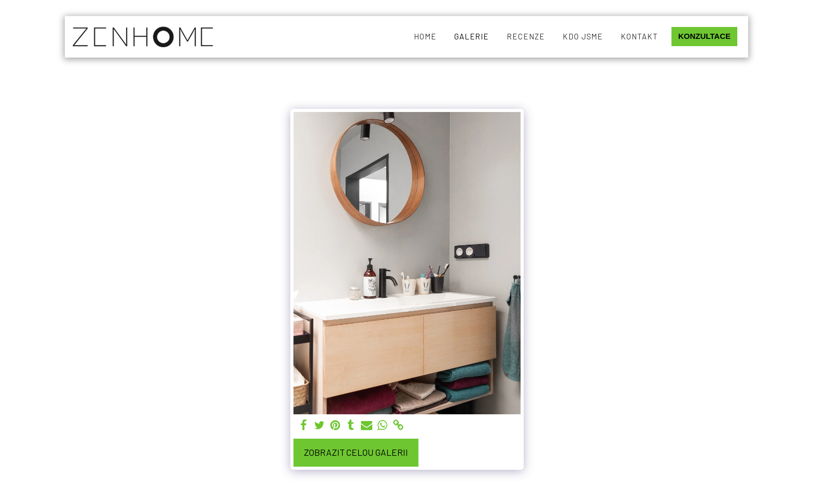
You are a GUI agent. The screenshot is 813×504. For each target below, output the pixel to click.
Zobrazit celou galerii (356, 452)
